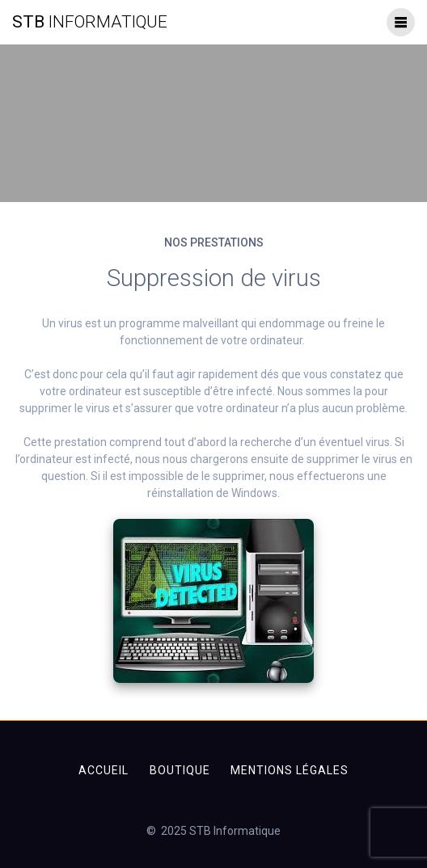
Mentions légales (290, 770)
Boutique (180, 770)
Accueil (104, 770)
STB (90, 22)
